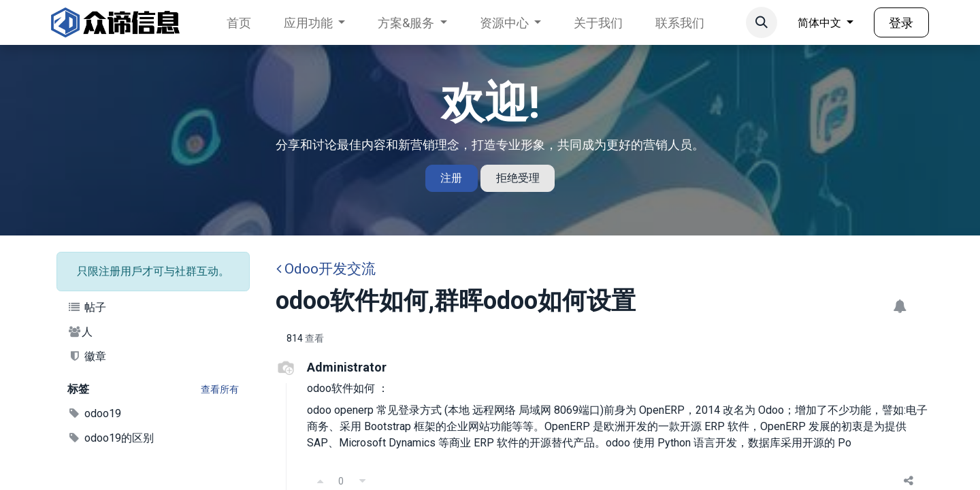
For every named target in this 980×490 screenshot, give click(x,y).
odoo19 (94, 413)
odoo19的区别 (111, 438)
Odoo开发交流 (326, 269)
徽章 (87, 356)
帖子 (87, 307)
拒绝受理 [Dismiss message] (518, 178)
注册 (451, 178)
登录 (901, 23)
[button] (762, 22)
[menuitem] (239, 23)
